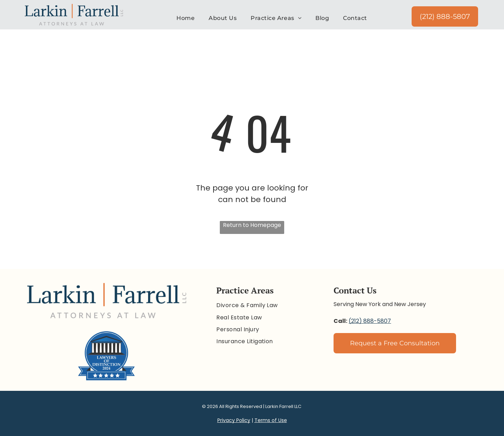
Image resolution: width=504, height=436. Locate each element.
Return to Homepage (252, 225)
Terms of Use (271, 420)
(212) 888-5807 (370, 321)
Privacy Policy (234, 420)
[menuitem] (185, 18)
